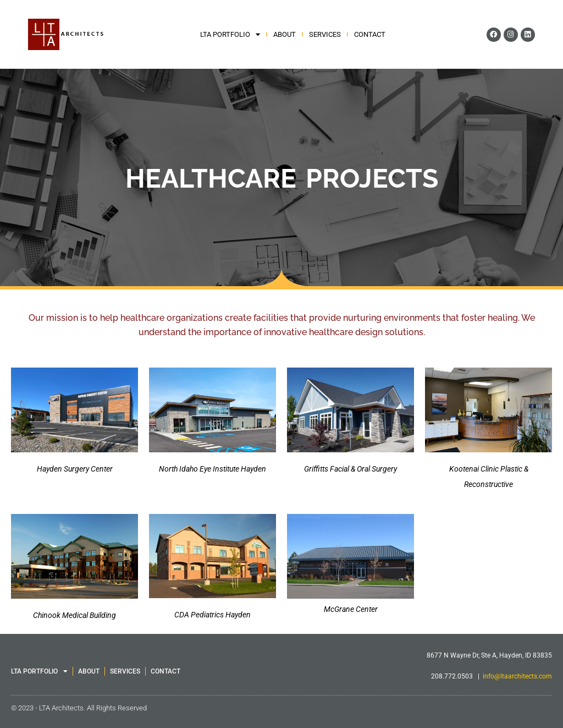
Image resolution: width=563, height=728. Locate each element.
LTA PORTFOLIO (230, 35)
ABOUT (285, 34)
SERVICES (325, 34)
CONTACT (370, 34)
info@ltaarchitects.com (517, 676)
